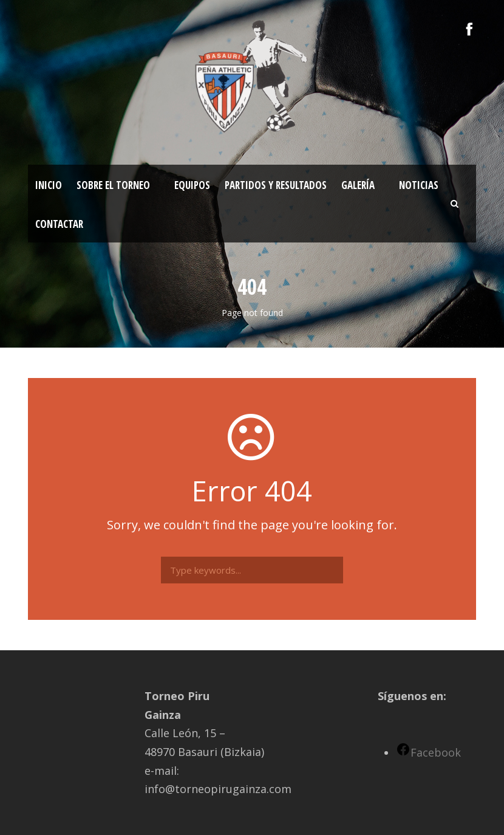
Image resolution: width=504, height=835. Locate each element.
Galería (358, 185)
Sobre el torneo (113, 185)
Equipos (192, 185)
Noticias (419, 185)
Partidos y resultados (276, 185)
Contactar (59, 224)
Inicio (49, 185)
